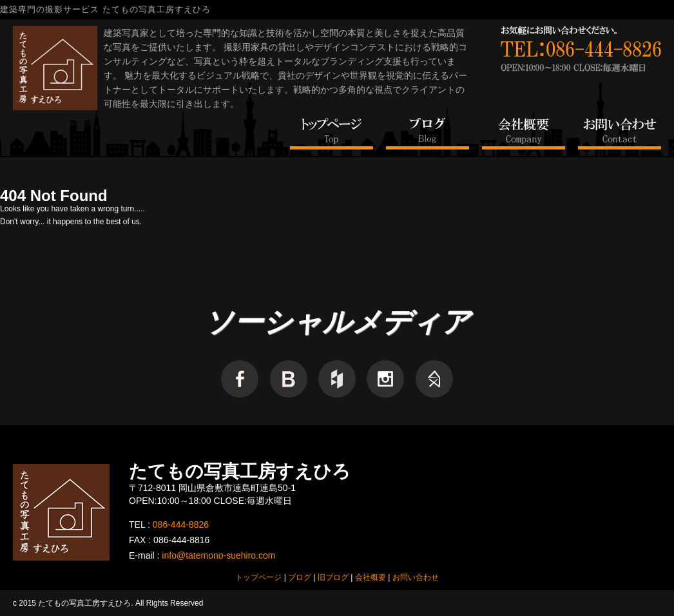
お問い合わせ (416, 577)
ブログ (300, 577)
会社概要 (371, 577)
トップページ (258, 577)
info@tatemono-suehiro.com (218, 555)
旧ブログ (333, 577)
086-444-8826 (181, 525)
